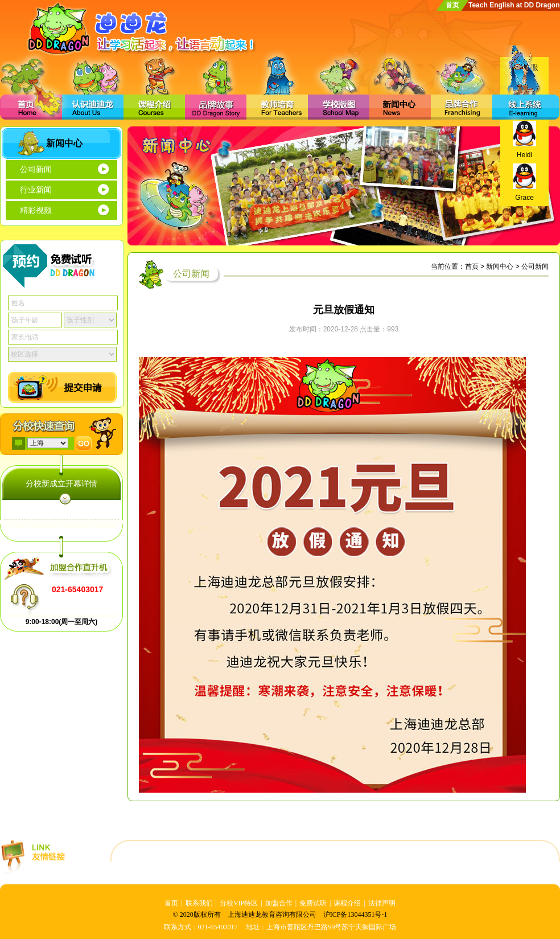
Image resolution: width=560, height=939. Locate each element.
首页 (452, 5)
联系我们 (199, 903)
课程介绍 (347, 903)
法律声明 (382, 903)
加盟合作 (279, 903)
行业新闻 (36, 190)
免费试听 (313, 903)
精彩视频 (36, 210)
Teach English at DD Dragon (514, 5)
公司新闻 (36, 169)
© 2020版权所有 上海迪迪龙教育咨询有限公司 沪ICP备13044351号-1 (280, 915)
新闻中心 (500, 266)
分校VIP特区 (239, 903)
